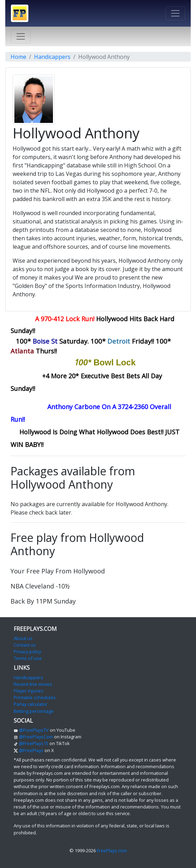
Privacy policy (27, 652)
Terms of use (28, 658)
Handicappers (52, 57)
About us (23, 638)
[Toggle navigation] (175, 13)
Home (18, 57)
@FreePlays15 (31, 743)
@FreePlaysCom (33, 737)
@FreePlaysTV (31, 730)
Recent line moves (33, 684)
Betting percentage (34, 711)
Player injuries (29, 691)
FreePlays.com (112, 850)
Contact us (25, 645)
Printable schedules (35, 697)
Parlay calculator (31, 704)
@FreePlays (29, 750)
